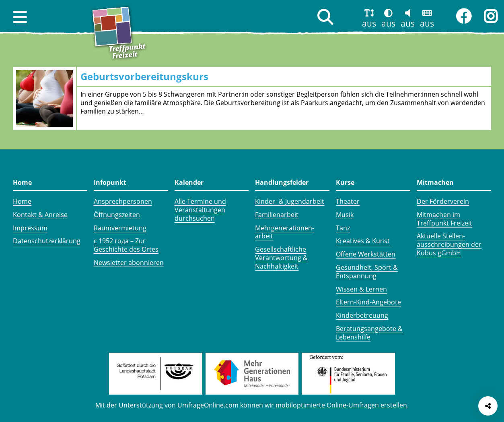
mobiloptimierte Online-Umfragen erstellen (341, 405)
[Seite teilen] (488, 406)
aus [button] (369, 23)
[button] (20, 17)
